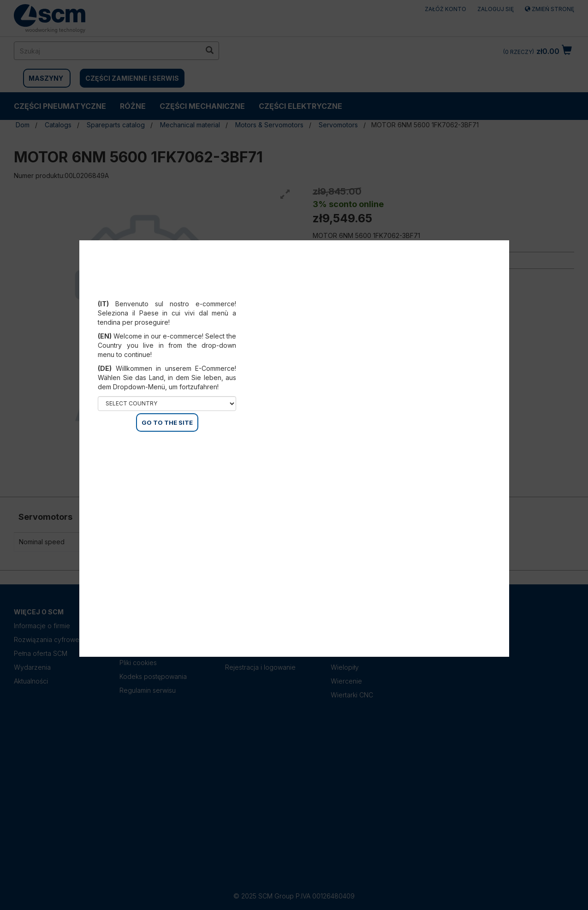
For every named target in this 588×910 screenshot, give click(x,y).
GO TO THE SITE (167, 422)
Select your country (167, 292)
